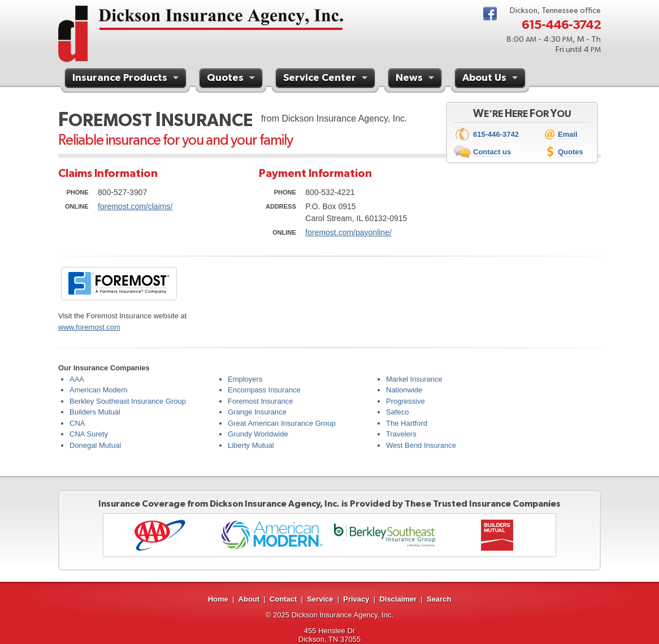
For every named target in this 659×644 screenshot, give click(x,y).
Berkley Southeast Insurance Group (128, 401)
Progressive (406, 401)
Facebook (490, 14)
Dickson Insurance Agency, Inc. (342, 615)
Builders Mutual (95, 412)
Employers (245, 379)
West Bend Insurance (421, 445)
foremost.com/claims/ (135, 206)
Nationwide (404, 390)
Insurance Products (127, 79)
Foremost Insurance (261, 401)
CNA (77, 423)
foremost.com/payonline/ (348, 232)
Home (218, 599)
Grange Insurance (257, 412)
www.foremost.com (89, 327)
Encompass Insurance (264, 390)
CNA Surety (89, 434)
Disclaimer (398, 599)
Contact (283, 599)
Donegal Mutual (95, 445)
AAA (77, 379)
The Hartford (407, 423)
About (249, 599)
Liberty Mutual (251, 445)
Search (439, 599)
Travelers (401, 434)
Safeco (397, 412)
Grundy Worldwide (258, 434)
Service (320, 599)
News (416, 79)
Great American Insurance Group (282, 423)
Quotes (232, 79)
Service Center (327, 79)
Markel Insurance (414, 379)
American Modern (99, 390)
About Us (491, 79)
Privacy (356, 599)
